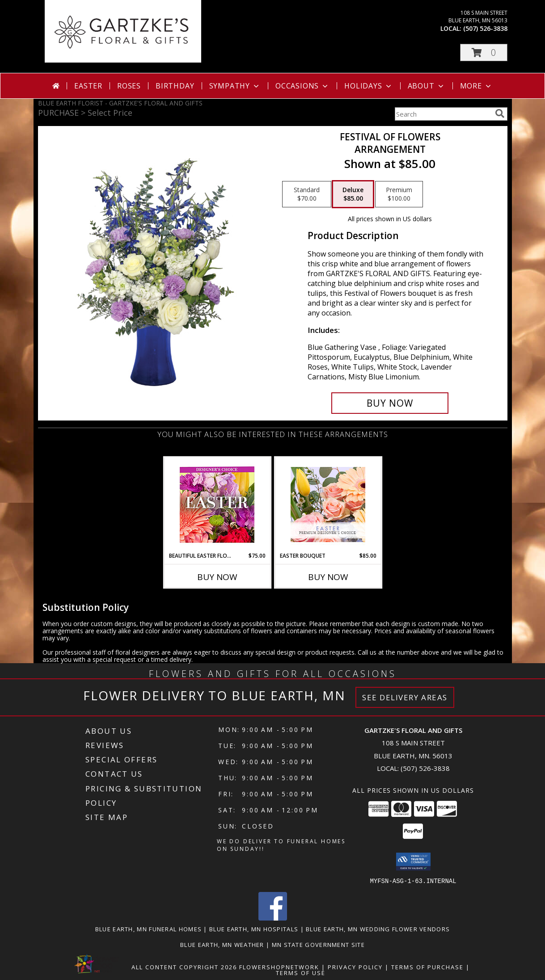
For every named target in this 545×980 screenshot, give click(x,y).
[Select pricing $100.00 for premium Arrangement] (399, 194)
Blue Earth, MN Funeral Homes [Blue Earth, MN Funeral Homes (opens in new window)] (148, 929)
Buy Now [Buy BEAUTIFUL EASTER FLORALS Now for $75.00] (217, 577)
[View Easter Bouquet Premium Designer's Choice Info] (328, 505)
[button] (484, 53)
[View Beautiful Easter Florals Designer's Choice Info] (217, 505)
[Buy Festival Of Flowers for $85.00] (390, 403)
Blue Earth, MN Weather (222, 944)
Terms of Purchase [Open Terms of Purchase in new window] (427, 967)
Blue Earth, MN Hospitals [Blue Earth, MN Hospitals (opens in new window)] (254, 929)
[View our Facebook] (273, 918)
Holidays (368, 86)
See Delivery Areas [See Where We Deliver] (405, 697)
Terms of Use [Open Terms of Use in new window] (301, 972)
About (427, 86)
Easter (88, 86)
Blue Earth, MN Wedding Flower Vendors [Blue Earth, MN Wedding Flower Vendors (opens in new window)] (378, 929)
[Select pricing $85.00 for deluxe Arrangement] (353, 194)
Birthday (175, 86)
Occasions (302, 86)
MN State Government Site (318, 944)
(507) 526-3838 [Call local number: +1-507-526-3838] (485, 28)
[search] (500, 114)
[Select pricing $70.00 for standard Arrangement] (307, 194)
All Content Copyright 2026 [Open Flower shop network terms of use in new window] (184, 967)
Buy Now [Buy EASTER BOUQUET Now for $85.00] (328, 577)
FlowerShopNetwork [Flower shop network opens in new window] (279, 967)
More (476, 86)
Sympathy (235, 86)
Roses (129, 86)
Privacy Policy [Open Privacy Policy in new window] (355, 967)
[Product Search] (443, 114)
